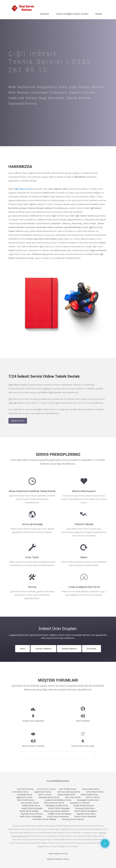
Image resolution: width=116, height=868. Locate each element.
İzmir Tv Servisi (45, 794)
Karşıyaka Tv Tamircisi (80, 803)
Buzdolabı (92, 648)
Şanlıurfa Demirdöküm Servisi (58, 800)
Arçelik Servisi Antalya (29, 811)
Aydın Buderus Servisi (58, 854)
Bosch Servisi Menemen (58, 816)
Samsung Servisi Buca (85, 808)
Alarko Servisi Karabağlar (31, 816)
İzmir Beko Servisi (20, 792)
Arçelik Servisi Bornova (84, 805)
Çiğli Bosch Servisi (24, 797)
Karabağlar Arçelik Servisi (88, 800)
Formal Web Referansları (58, 781)
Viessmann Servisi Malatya (44, 819)
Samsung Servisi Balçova (73, 819)
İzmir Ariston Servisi (95, 792)
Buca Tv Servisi (93, 797)
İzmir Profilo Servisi (68, 789)
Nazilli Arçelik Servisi (31, 805)
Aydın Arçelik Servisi (89, 794)
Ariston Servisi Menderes (85, 816)
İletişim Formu (18, 421)
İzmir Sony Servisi (73, 797)
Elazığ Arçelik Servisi (66, 794)
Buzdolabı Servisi (25, 794)
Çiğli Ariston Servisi (43, 792)
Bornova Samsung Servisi (69, 792)
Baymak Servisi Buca (86, 814)
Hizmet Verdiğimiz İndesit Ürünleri (72, 14)
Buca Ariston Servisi (30, 803)
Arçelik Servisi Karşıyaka (32, 808)
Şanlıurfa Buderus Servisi (58, 859)
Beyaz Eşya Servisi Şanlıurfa (56, 811)
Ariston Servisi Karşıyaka (59, 808)
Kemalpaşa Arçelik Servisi (57, 805)
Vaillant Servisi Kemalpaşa (60, 814)
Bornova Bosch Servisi (54, 803)
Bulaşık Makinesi (69, 648)
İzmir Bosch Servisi (25, 789)
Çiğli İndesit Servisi (23, 189)
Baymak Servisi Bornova (32, 814)
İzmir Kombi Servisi (26, 800)
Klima (23, 648)
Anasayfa (44, 14)
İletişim (99, 14)
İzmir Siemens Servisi (46, 789)
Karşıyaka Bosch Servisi (49, 797)
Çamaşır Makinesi (43, 648)
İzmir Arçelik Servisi (91, 789)
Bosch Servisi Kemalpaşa (86, 811)
